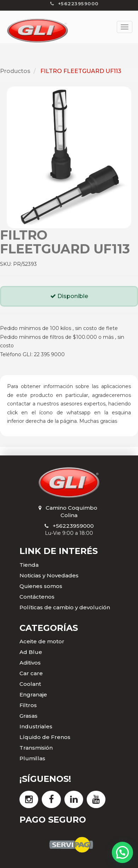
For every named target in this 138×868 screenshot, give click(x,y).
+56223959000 (73, 526)
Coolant (30, 684)
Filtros (28, 705)
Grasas (28, 716)
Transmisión (36, 748)
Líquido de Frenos (45, 737)
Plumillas (32, 758)
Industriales (36, 726)
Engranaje (33, 695)
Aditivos (30, 663)
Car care (31, 673)
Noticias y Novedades (49, 575)
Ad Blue (31, 652)
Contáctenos (37, 597)
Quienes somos (41, 586)
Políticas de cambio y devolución (65, 607)
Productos (15, 71)
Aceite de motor (42, 641)
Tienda (29, 565)
